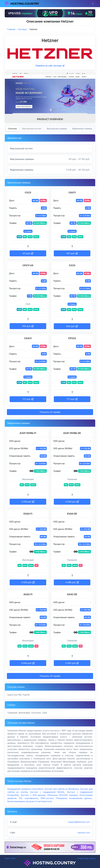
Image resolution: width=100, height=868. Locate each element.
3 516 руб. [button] (28, 502)
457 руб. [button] (72, 253)
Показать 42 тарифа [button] (50, 412)
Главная (11, 29)
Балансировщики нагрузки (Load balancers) (30, 801)
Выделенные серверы (82, 129)
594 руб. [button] (28, 326)
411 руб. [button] (28, 253)
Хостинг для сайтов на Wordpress (62, 789)
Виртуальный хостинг (32, 129)
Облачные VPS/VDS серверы (63, 795)
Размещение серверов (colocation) (25, 789)
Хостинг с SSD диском (33, 795)
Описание (12, 129)
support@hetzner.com (79, 822)
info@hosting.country (86, 858)
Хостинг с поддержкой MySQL (47, 792)
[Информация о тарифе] (28, 246)
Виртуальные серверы (57, 129)
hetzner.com (84, 833)
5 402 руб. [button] (72, 663)
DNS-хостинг (47, 798)
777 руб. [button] (28, 399)
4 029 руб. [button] (72, 502)
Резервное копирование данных (74, 798)
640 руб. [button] (72, 326)
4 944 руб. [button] (28, 663)
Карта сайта (10, 858)
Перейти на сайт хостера (50, 66)
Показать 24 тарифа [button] (50, 676)
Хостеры (22, 29)
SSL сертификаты (28, 798)
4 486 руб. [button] (72, 582)
